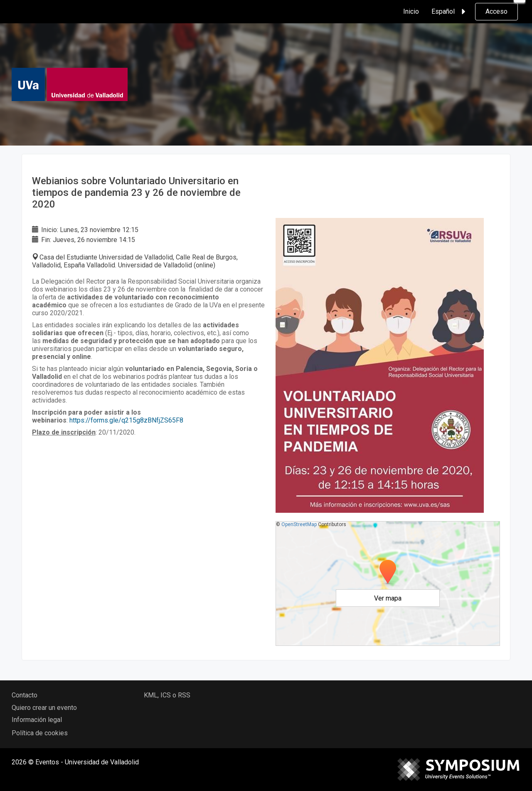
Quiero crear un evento (44, 708)
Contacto (25, 695)
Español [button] (450, 12)
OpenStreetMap (299, 524)
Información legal (37, 720)
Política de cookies (40, 733)
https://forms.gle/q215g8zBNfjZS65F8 (126, 420)
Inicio (411, 11)
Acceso (496, 11)
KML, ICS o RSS (167, 695)
